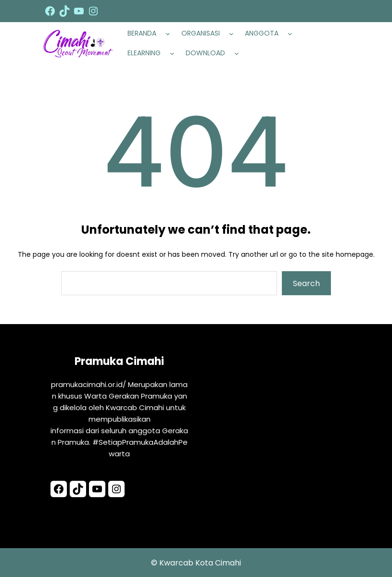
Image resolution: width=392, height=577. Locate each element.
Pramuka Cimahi (119, 363)
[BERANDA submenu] (170, 34)
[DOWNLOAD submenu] (239, 53)
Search (306, 283)
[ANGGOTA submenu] (292, 34)
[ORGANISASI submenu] (233, 34)
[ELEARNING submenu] (174, 53)
